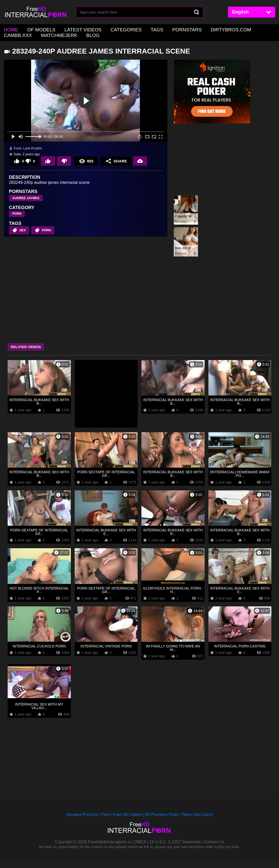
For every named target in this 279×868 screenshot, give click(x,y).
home (10, 29)
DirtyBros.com (205, 29)
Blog (49, 34)
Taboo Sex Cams (197, 821)
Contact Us (214, 848)
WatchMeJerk (19, 34)
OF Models (37, 29)
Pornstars (166, 29)
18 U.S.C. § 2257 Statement (175, 848)
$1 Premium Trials (162, 821)
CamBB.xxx (242, 29)
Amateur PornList (82, 821)
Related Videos (29, 345)
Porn (105, 821)
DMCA (140, 848)
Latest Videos (74, 29)
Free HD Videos (128, 821)
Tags (139, 29)
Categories (112, 29)
